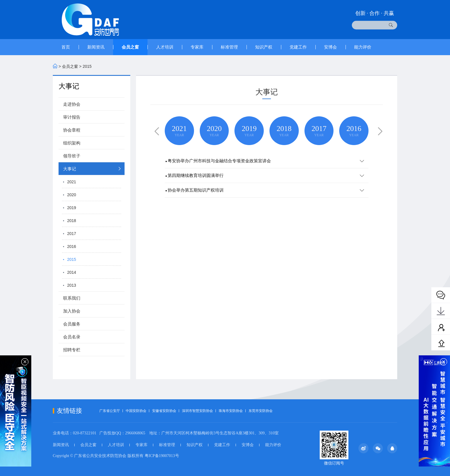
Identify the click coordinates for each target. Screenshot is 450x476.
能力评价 (363, 47)
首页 (66, 47)
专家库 (197, 47)
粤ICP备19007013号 (162, 456)
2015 (87, 66)
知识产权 (264, 47)
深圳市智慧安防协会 (197, 411)
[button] (155, 130)
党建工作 (298, 47)
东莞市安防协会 (261, 411)
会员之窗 (130, 47)
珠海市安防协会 (231, 411)
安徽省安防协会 (164, 411)
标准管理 (229, 47)
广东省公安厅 (110, 411)
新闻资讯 (96, 47)
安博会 (330, 47)
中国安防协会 (136, 411)
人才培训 (165, 47)
